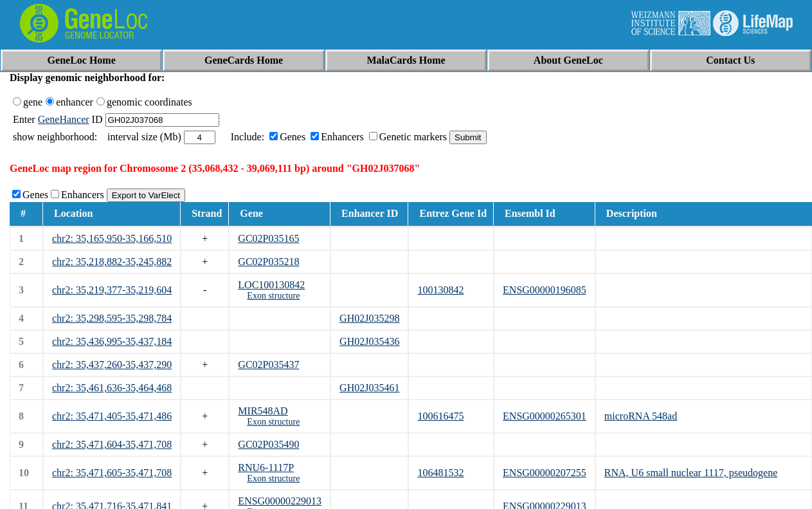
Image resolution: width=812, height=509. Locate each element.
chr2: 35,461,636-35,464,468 (112, 388)
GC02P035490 (268, 444)
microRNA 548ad (641, 416)
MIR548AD (263, 411)
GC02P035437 (268, 365)
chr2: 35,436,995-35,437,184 (112, 341)
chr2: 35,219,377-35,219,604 (112, 290)
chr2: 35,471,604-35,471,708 (112, 444)
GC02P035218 (268, 262)
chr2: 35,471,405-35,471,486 (112, 416)
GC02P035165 (268, 238)
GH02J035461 (369, 388)
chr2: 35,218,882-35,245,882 (112, 262)
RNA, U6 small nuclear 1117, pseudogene (691, 473)
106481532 (440, 473)
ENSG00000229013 (280, 501)
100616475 (440, 416)
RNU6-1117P (266, 467)
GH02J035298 (369, 318)
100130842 (440, 290)
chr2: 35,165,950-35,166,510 (112, 238)
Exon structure (273, 296)
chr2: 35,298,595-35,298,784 (112, 318)
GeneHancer (64, 119)
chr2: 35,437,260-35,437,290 (112, 365)
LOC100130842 (271, 285)
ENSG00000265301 (545, 416)
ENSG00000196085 (545, 290)
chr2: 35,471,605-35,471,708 (112, 473)
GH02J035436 (369, 341)
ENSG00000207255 (545, 473)
